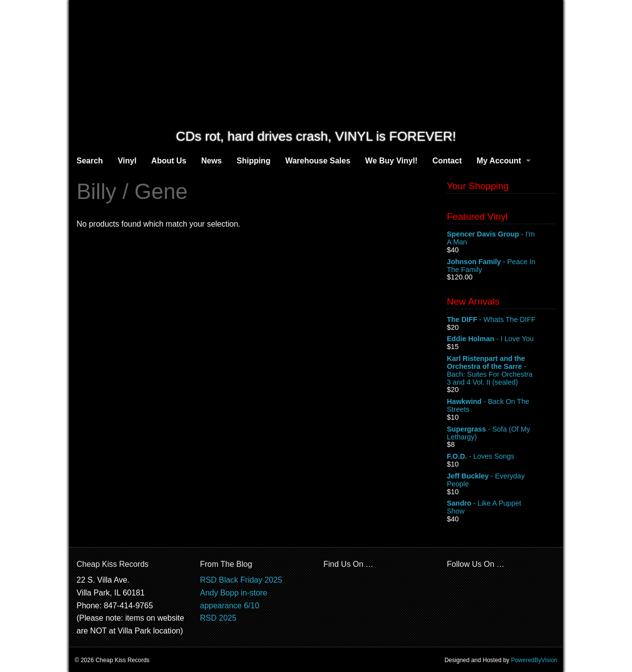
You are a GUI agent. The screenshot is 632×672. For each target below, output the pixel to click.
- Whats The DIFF (501, 320)
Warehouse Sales (318, 161)
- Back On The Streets (501, 406)
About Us (169, 161)
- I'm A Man (501, 238)
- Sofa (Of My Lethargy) (501, 434)
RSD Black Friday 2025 (241, 580)
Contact (447, 161)
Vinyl (127, 161)
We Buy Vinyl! (392, 161)
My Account (499, 161)
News (211, 161)
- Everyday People (501, 480)
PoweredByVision (534, 660)
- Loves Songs (501, 457)
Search (90, 161)
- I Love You (501, 339)
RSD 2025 (218, 618)
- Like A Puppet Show (501, 508)
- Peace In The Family (501, 266)
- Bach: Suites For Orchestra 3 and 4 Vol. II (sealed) (501, 370)
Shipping (253, 161)
